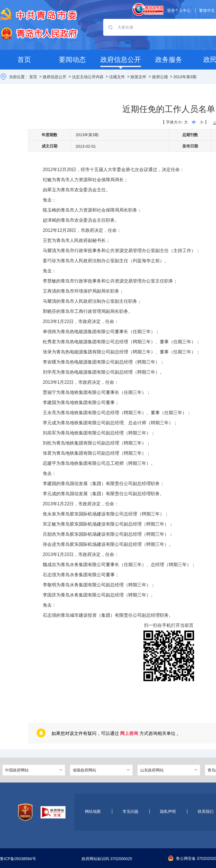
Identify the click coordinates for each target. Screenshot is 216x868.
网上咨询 (129, 733)
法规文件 (117, 77)
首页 (33, 77)
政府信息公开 (55, 77)
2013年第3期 (185, 77)
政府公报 (160, 77)
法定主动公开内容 (88, 77)
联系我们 (206, 811)
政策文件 (138, 77)
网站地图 (93, 811)
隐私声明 (168, 811)
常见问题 (130, 811)
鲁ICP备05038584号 (18, 859)
